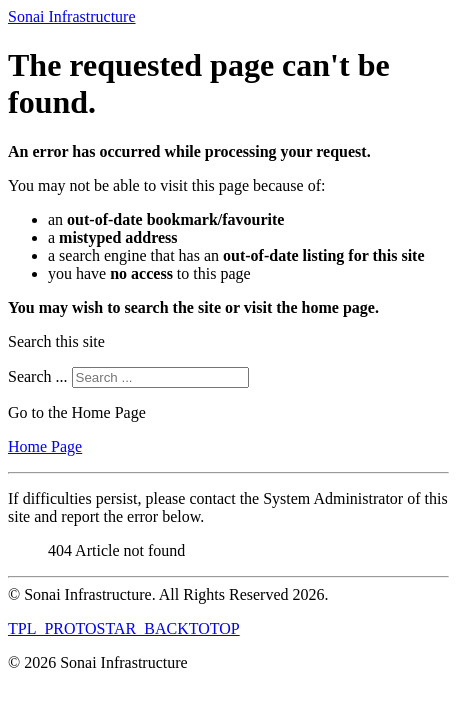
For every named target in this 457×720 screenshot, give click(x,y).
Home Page (45, 446)
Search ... (38, 376)
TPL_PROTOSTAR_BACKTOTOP (124, 628)
